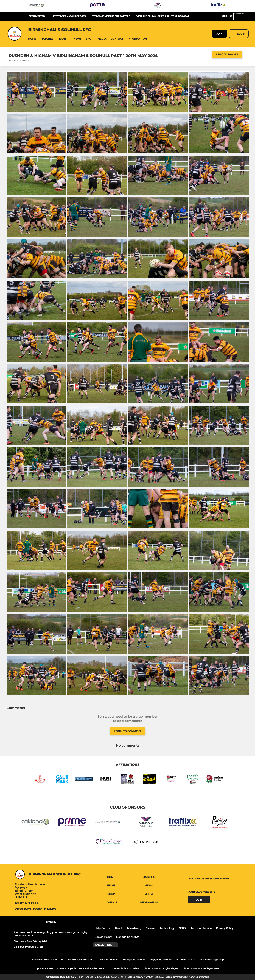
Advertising (134, 928)
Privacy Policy (225, 928)
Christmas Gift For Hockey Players (201, 968)
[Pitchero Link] (242, 18)
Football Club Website (80, 960)
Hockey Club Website (134, 960)
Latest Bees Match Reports (69, 16)
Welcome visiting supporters (111, 16)
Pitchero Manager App (212, 960)
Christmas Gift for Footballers (124, 968)
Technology (167, 928)
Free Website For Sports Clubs (48, 960)
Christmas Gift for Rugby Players (161, 968)
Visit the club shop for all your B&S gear (163, 16)
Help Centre (102, 928)
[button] (32, 39)
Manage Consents (128, 937)
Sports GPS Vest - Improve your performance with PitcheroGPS (70, 968)
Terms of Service (201, 928)
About (118, 928)
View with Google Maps (35, 909)
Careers (151, 928)
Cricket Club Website (107, 960)
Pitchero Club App (185, 960)
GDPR (183, 928)
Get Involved (37, 16)
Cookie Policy (103, 937)
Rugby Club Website (160, 960)
